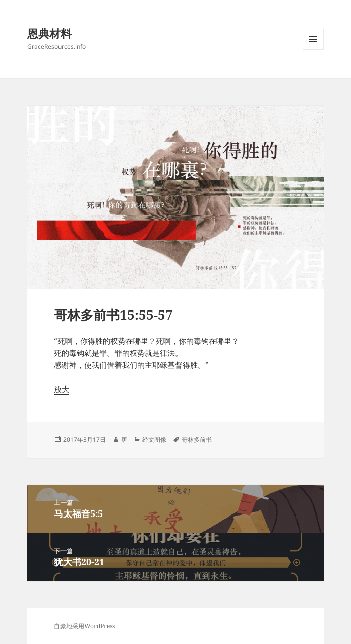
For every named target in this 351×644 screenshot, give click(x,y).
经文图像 (154, 440)
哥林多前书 (197, 440)
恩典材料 (49, 33)
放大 (62, 389)
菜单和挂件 (313, 50)
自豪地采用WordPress (84, 626)
